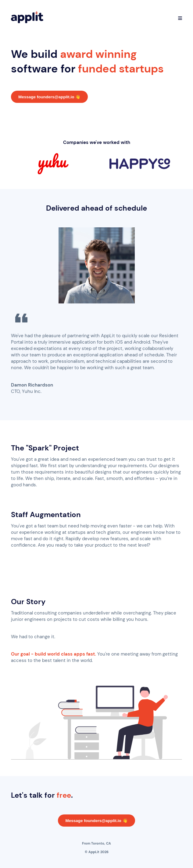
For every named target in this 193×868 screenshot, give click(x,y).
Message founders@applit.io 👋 (49, 97)
